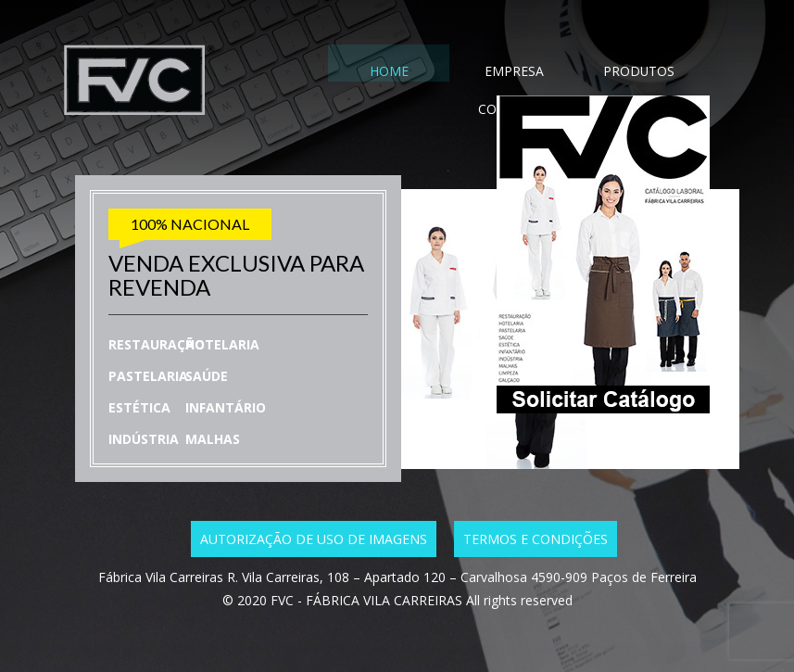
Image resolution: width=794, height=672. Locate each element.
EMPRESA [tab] (471, 73)
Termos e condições (536, 539)
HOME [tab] (384, 73)
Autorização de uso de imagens (314, 539)
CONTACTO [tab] (643, 73)
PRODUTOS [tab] (557, 73)
